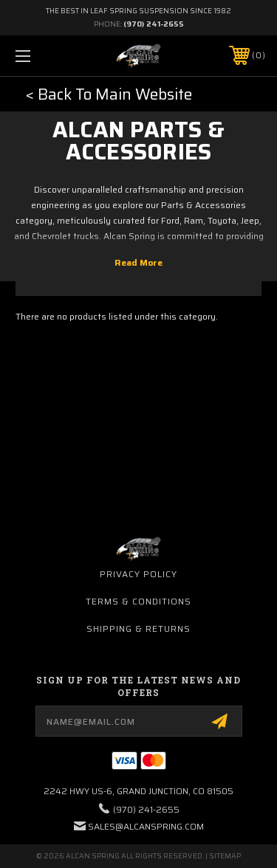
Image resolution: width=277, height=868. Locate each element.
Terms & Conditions (138, 601)
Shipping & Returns (138, 628)
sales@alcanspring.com (146, 826)
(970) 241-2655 (154, 24)
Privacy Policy (138, 574)
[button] (109, 94)
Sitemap (225, 856)
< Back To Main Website (109, 94)
